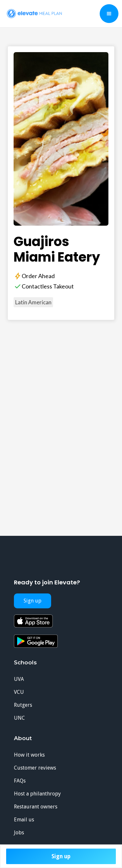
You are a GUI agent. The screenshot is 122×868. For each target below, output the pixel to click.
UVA (19, 679)
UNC (19, 718)
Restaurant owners (36, 807)
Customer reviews (35, 768)
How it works (29, 755)
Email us (24, 820)
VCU (19, 692)
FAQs (20, 781)
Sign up (61, 856)
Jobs (19, 833)
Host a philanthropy (37, 794)
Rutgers (23, 705)
